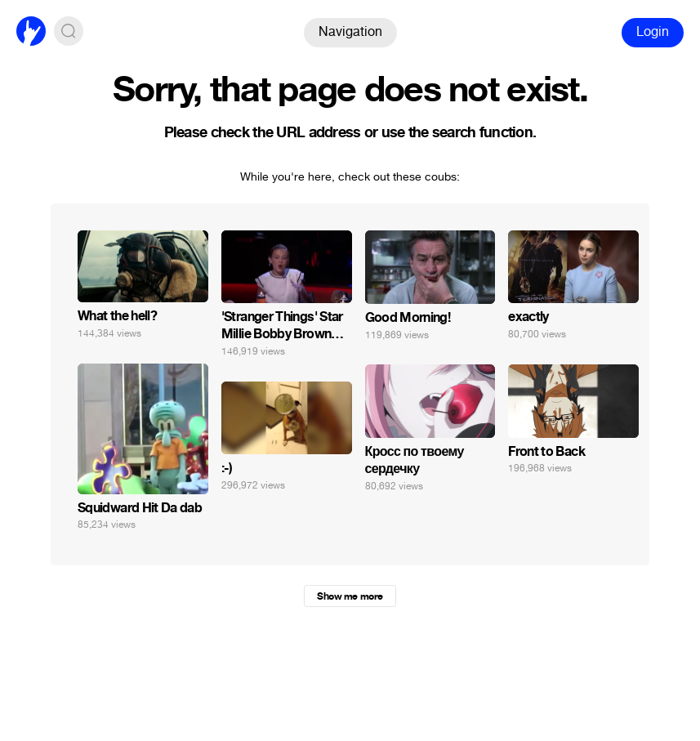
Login (653, 31)
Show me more (350, 596)
